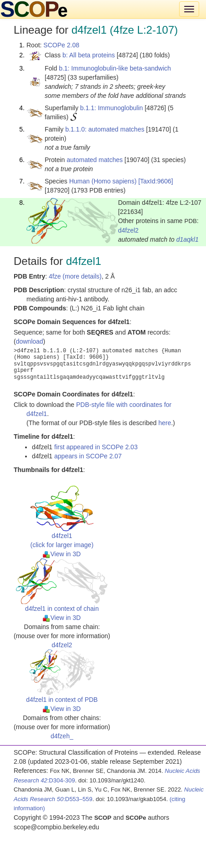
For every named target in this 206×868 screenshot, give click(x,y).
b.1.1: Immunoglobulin (112, 108)
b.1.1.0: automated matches (105, 129)
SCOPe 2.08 (61, 45)
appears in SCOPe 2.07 (88, 456)
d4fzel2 (128, 230)
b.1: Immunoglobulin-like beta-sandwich (115, 68)
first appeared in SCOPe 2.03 (96, 447)
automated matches (95, 160)
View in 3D (62, 554)
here (165, 423)
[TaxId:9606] (155, 181)
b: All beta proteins (89, 55)
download (30, 341)
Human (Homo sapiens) (103, 181)
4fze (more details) (75, 276)
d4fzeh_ (62, 736)
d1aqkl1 (188, 239)
